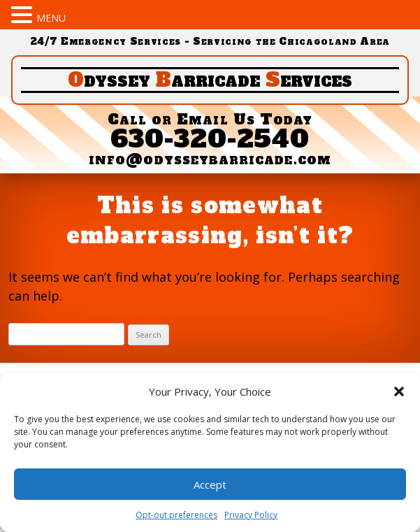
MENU (51, 18)
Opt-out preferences (176, 515)
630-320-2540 (210, 139)
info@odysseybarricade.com (210, 159)
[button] (399, 391)
